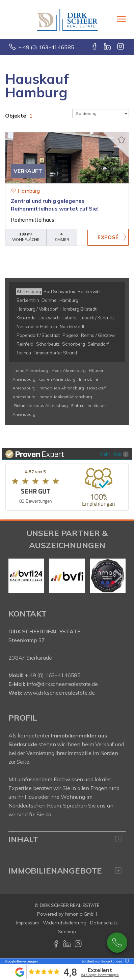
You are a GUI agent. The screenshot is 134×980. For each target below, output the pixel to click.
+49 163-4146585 (117, 943)
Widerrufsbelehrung (65, 923)
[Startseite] (67, 19)
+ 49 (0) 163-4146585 (46, 47)
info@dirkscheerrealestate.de (62, 684)
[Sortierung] (101, 114)
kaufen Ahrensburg (57, 379)
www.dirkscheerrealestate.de (59, 693)
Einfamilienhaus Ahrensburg (41, 405)
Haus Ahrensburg (69, 370)
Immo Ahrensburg (31, 370)
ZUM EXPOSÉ (108, 237)
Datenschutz (104, 923)
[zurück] (16, 576)
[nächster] (118, 576)
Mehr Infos (114, 454)
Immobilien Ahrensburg (61, 388)
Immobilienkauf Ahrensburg (65, 397)
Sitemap (67, 931)
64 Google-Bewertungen (100, 975)
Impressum (28, 923)
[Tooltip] (126, 961)
